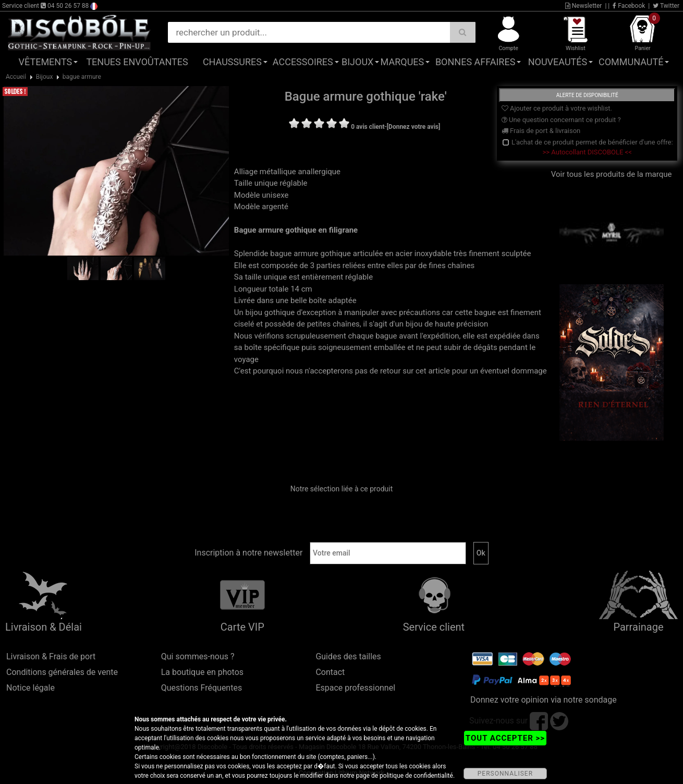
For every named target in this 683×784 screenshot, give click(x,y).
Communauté (631, 62)
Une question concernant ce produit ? (561, 120)
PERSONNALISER (505, 774)
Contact (330, 672)
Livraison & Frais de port (51, 656)
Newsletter (584, 6)
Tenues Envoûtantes (137, 62)
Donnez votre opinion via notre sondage (544, 700)
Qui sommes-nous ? (198, 656)
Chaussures (232, 62)
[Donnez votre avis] (414, 127)
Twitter (666, 6)
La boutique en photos (202, 672)
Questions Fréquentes (202, 688)
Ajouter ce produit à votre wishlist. (557, 108)
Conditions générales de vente (62, 672)
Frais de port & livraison (541, 131)
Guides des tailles (348, 656)
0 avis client (368, 127)
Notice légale (31, 688)
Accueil (16, 77)
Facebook (629, 6)
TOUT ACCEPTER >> (505, 738)
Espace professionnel (355, 688)
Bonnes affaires (475, 62)
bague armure (82, 77)
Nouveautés (558, 62)
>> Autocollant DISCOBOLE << (587, 152)
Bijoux (357, 62)
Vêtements (46, 62)
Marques (403, 62)
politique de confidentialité (416, 776)
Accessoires (303, 62)
